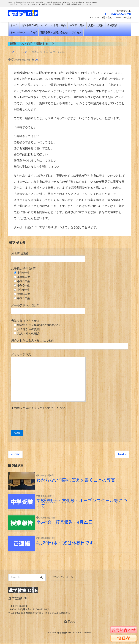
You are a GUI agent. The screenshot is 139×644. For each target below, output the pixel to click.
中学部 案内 (77, 25)
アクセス (77, 32)
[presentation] (38, 420)
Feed (69, 622)
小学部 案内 (58, 25)
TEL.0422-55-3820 (117, 14)
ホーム (14, 25)
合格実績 (112, 25)
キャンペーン (18, 32)
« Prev (15, 454)
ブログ (33, 32)
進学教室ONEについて (34, 25)
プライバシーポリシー (64, 578)
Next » (122, 454)
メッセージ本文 (48, 377)
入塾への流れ (96, 25)
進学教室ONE (64, 633)
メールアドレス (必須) (48, 309)
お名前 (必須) (48, 257)
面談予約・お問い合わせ (54, 32)
